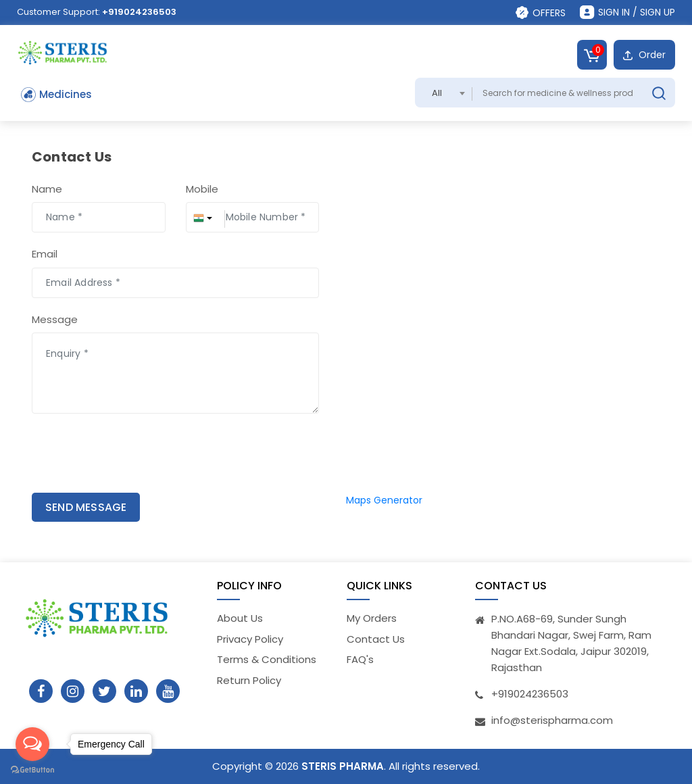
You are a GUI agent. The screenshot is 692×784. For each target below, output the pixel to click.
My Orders (372, 618)
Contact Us (376, 639)
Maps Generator (384, 500)
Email (45, 254)
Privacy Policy (250, 639)
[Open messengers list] (32, 744)
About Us (240, 618)
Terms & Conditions (267, 659)
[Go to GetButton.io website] (32, 770)
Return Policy (249, 680)
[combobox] (444, 93)
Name (47, 189)
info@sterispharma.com (552, 720)
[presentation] (104, 455)
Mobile (202, 189)
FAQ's (360, 659)
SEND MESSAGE (86, 507)
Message (55, 319)
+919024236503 (139, 12)
